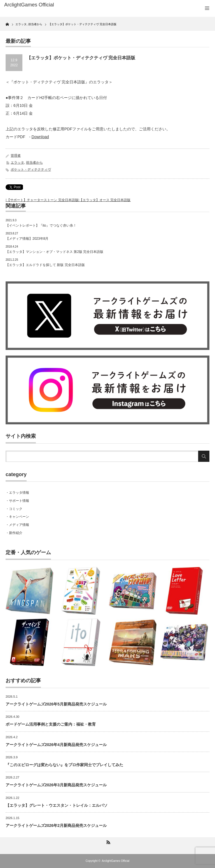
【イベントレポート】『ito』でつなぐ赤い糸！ (41, 225)
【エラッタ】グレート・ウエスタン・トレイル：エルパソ (57, 805)
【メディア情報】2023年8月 (27, 239)
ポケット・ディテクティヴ (31, 170)
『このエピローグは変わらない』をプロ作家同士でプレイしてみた (64, 765)
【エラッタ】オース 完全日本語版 (105, 200)
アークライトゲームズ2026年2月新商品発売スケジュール (56, 825)
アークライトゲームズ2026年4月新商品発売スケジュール (56, 745)
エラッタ (17, 163)
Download (40, 137)
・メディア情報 (17, 525)
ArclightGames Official (116, 861)
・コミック (14, 509)
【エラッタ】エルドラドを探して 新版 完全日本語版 (45, 265)
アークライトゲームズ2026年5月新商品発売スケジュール (56, 704)
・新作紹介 (14, 533)
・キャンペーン (17, 517)
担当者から (34, 163)
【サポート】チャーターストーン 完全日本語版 (42, 200)
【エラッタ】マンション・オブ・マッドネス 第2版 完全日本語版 (54, 252)
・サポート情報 (17, 501)
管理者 (16, 156)
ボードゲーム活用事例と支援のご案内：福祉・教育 (51, 724)
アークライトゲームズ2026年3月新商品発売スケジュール (56, 785)
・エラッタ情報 (17, 493)
